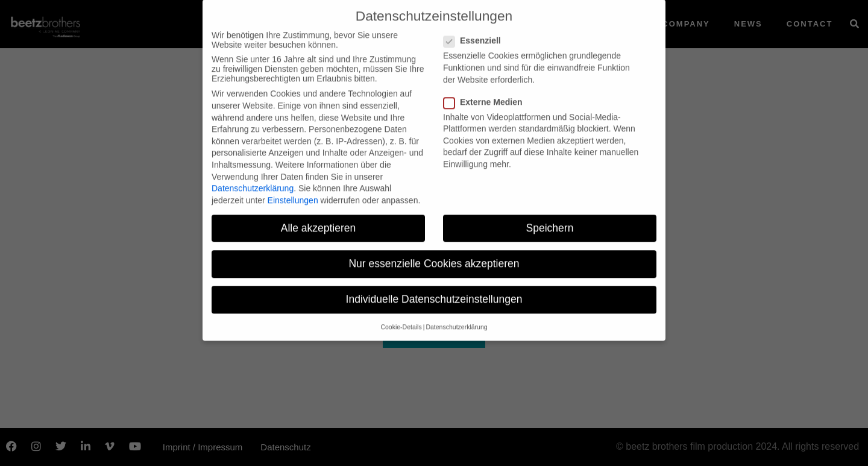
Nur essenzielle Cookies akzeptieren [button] (434, 254)
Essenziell (476, 31)
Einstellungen (293, 190)
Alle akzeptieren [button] (319, 218)
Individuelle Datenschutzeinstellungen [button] (434, 290)
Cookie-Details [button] (401, 318)
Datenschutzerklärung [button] (456, 318)
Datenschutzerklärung (253, 179)
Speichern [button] (550, 218)
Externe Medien (486, 92)
